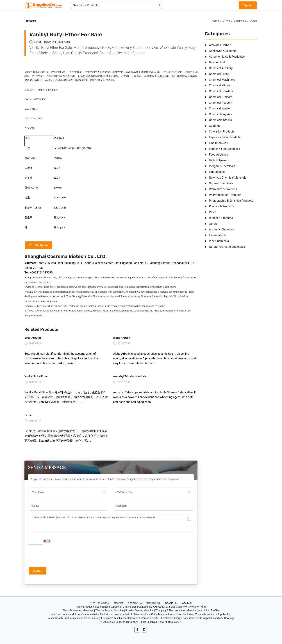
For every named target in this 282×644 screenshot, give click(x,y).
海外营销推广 (154, 603)
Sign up (248, 5)
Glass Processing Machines (78, 611)
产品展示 (194, 607)
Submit (38, 571)
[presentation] (56, 555)
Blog (134, 607)
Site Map (171, 607)
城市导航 (182, 607)
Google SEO (172, 603)
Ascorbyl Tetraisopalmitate (130, 377)
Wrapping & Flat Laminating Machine (176, 611)
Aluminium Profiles (209, 611)
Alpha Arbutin (122, 338)
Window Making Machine (110, 611)
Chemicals (240, 21)
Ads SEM (187, 603)
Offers (226, 21)
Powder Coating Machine (139, 611)
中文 (204, 607)
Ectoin (28, 415)
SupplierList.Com (125, 622)
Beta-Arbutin (33, 338)
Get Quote (39, 245)
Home (215, 21)
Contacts (143, 607)
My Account (157, 607)
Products (90, 607)
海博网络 (119, 603)
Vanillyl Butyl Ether (36, 377)
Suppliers (116, 607)
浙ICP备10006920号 (170, 622)
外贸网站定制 (135, 603)
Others (254, 21)
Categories (102, 607)
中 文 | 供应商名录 (100, 603)
